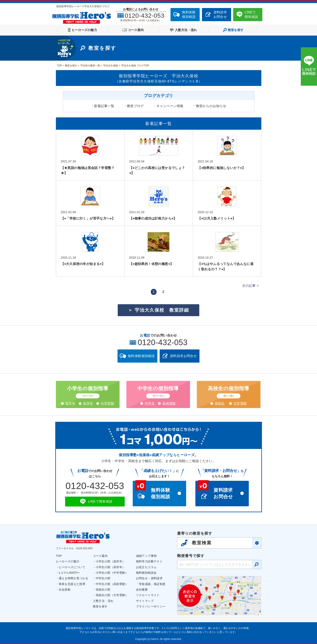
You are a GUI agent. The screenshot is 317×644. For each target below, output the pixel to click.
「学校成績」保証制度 (151, 584)
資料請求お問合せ (220, 14)
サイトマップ (145, 601)
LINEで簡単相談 (251, 14)
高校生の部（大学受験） (112, 595)
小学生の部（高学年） (111, 567)
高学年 (88, 403)
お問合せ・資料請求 (149, 578)
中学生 (150, 403)
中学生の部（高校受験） (112, 584)
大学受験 (240, 403)
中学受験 (107, 403)
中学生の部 (103, 578)
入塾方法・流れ (103, 601)
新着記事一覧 (104, 106)
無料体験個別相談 (189, 14)
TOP (59, 556)
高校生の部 (103, 590)
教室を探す (100, 606)
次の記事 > (250, 286)
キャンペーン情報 (170, 106)
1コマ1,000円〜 (69, 573)
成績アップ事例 (146, 556)
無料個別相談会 (146, 573)
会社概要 (142, 590)
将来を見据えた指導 (72, 584)
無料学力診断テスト (149, 561)
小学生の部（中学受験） (112, 573)
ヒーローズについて (72, 567)
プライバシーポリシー (151, 606)
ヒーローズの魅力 (68, 561)
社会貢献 (65, 590)
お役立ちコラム (146, 567)
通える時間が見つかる (74, 578)
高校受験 (169, 403)
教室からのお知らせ (211, 106)
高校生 (220, 403)
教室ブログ (135, 106)
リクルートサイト (148, 595)
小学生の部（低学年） (111, 561)
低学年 (70, 403)
